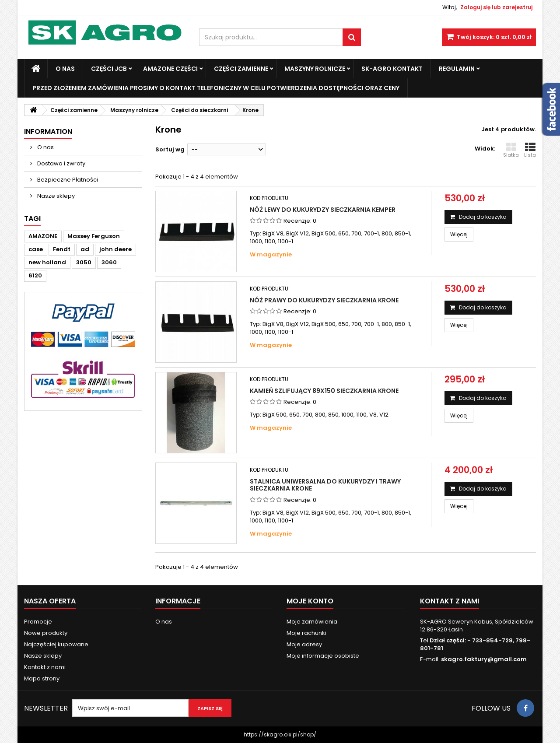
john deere (115, 249)
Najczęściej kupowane (56, 644)
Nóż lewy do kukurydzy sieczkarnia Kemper (323, 210)
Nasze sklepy (55, 196)
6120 (35, 275)
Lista (530, 150)
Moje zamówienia (312, 622)
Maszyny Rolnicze (315, 69)
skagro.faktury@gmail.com (484, 659)
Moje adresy (304, 644)
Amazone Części (170, 69)
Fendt (62, 249)
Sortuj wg (170, 149)
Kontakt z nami (45, 667)
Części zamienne (241, 69)
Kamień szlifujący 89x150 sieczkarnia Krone (324, 391)
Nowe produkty (46, 633)
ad (85, 249)
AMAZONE (43, 236)
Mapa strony (42, 678)
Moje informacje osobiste (323, 656)
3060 (109, 262)
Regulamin (457, 69)
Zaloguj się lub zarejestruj (496, 7)
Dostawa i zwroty (61, 163)
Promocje (38, 622)
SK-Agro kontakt (392, 69)
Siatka (511, 150)
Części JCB (109, 69)
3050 (84, 262)
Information (48, 131)
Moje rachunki (306, 633)
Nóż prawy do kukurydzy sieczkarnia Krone (324, 300)
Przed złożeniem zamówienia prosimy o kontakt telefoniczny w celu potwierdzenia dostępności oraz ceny (216, 88)
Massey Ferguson (94, 236)
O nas (65, 69)
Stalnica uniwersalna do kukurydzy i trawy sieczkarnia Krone (325, 485)
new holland (47, 262)
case (36, 249)
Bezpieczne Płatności (67, 180)
